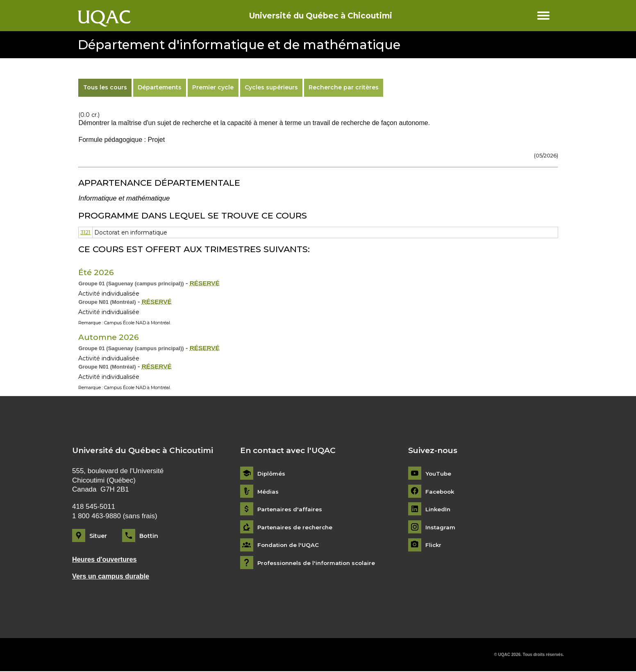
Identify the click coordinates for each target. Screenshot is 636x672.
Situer (98, 536)
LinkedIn (439, 509)
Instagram (441, 527)
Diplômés (272, 474)
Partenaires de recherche (296, 527)
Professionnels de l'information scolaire (319, 563)
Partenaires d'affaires (290, 509)
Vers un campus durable (112, 577)
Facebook (441, 491)
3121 (86, 232)
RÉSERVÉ (205, 283)
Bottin (149, 536)
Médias (268, 491)
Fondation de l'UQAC (289, 545)
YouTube (439, 474)
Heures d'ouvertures (106, 559)
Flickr (434, 545)
